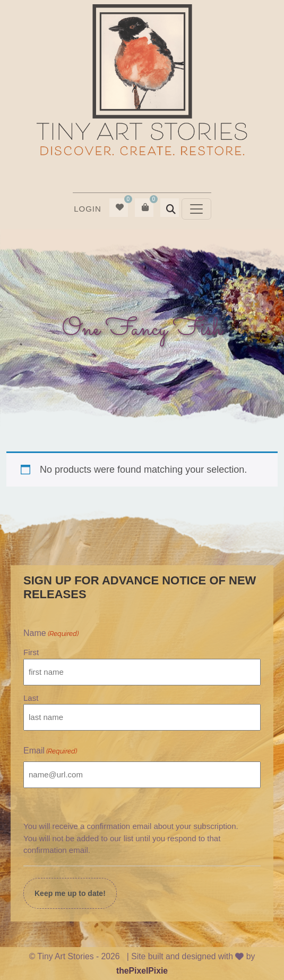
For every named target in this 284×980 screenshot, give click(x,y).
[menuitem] (88, 209)
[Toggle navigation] (196, 209)
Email (50, 751)
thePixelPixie (142, 971)
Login (88, 209)
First (31, 652)
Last (31, 698)
